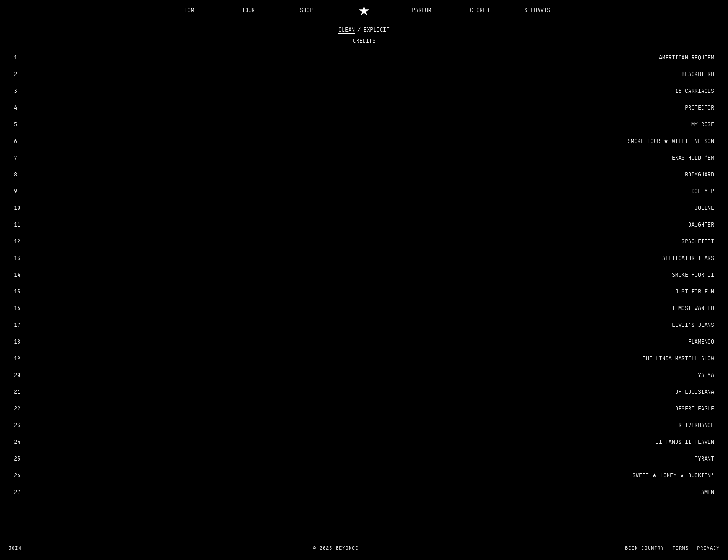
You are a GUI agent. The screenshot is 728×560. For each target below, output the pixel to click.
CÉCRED (480, 10)
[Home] (364, 10)
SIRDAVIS (537, 10)
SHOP (306, 10)
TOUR (248, 10)
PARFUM (422, 10)
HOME (191, 10)
